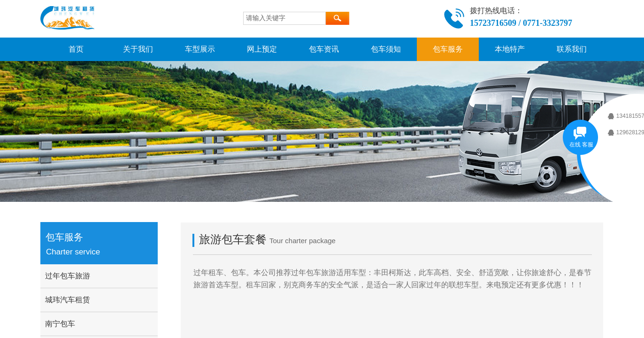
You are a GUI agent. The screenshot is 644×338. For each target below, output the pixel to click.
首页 (76, 49)
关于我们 (138, 49)
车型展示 (200, 49)
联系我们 (572, 49)
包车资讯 (324, 49)
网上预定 (262, 49)
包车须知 (386, 49)
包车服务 (448, 49)
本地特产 (510, 49)
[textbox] (284, 18)
